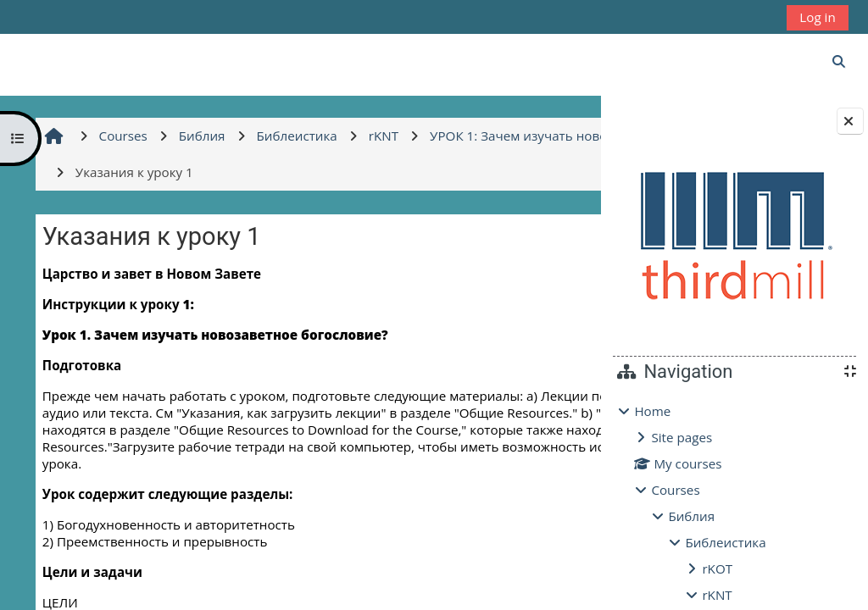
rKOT (717, 568)
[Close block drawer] (850, 121)
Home (652, 411)
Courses (675, 490)
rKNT (717, 595)
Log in (817, 17)
